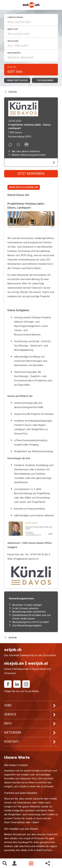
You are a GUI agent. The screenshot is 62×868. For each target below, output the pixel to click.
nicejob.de (14, 663)
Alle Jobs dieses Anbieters (24, 151)
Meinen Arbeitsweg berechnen (27, 155)
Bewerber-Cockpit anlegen (26, 605)
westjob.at (38, 663)
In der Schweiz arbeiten (24, 608)
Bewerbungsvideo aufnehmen (27, 612)
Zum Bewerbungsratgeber (25, 626)
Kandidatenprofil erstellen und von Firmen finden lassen (30, 617)
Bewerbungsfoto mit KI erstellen (29, 622)
